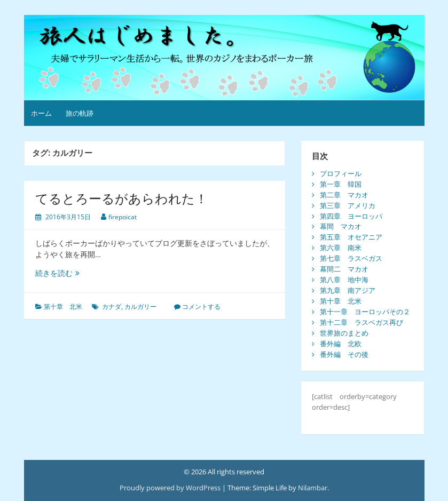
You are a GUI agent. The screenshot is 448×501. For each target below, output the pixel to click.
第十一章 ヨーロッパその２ (365, 312)
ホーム (41, 113)
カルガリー (140, 307)
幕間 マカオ (341, 226)
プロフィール (341, 173)
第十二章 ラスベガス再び (361, 322)
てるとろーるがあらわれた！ (121, 198)
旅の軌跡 (80, 113)
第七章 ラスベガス (351, 258)
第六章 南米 (341, 248)
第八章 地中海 (344, 280)
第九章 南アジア (348, 290)
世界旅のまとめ (344, 333)
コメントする (201, 307)
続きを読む (61, 273)
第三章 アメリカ (348, 205)
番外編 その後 (344, 354)
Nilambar (313, 488)
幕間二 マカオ (344, 269)
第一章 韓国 (341, 184)
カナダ (112, 307)
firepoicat (123, 217)
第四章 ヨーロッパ (351, 216)
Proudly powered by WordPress (170, 488)
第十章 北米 (63, 307)
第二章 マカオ (344, 195)
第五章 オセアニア (351, 237)
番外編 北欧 (341, 344)
